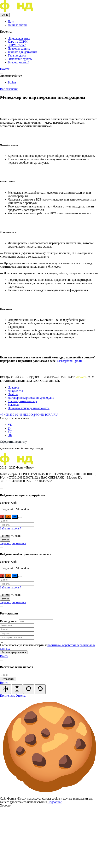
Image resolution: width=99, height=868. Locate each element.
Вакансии (14, 405)
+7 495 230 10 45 (11, 415)
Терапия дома (17, 55)
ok (8, 517)
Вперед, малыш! (18, 62)
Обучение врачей (19, 38)
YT (10, 432)
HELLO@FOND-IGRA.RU (40, 415)
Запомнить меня (11, 536)
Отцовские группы (20, 59)
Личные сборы (17, 25)
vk (15, 517)
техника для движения (22, 52)
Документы (15, 391)
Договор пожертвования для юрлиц (31, 398)
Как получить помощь (22, 401)
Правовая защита (19, 48)
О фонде (13, 387)
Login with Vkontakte (15, 509)
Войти (12, 82)
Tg (9, 428)
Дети (11, 21)
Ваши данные (9, 621)
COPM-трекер (17, 45)
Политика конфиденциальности (29, 408)
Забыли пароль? (10, 528)
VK (10, 425)
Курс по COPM (18, 42)
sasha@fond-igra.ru (69, 361)
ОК (10, 435)
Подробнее (55, 802)
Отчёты (13, 394)
